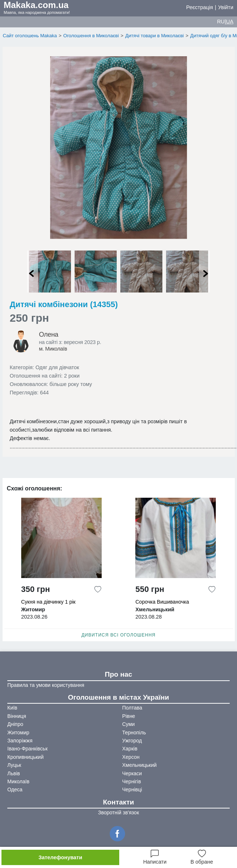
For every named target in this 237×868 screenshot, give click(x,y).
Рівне (129, 716)
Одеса (15, 789)
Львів (14, 773)
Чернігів (131, 781)
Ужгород (132, 741)
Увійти (226, 7)
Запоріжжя (20, 741)
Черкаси (132, 773)
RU (221, 22)
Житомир (18, 733)
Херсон (131, 757)
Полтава (132, 708)
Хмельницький (139, 765)
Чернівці (132, 789)
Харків (130, 749)
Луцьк (14, 765)
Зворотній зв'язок (118, 812)
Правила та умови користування (46, 685)
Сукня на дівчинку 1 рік (48, 602)
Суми (128, 724)
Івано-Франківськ (27, 749)
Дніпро (15, 724)
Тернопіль (134, 733)
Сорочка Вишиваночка (162, 602)
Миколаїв (18, 781)
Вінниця (17, 716)
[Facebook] (118, 833)
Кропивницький (25, 757)
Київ (12, 708)
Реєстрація (200, 7)
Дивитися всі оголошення (119, 635)
